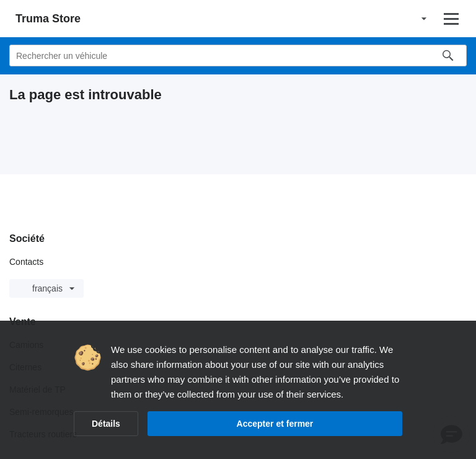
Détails (106, 424)
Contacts (26, 262)
